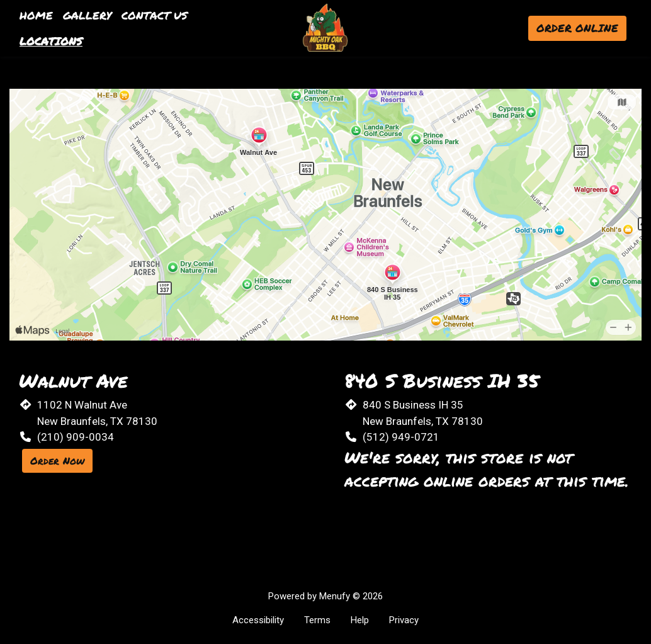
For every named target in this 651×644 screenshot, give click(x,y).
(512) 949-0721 (401, 437)
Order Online (577, 28)
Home (36, 15)
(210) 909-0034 (76, 437)
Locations (51, 41)
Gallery (87, 15)
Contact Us (155, 15)
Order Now (57, 460)
